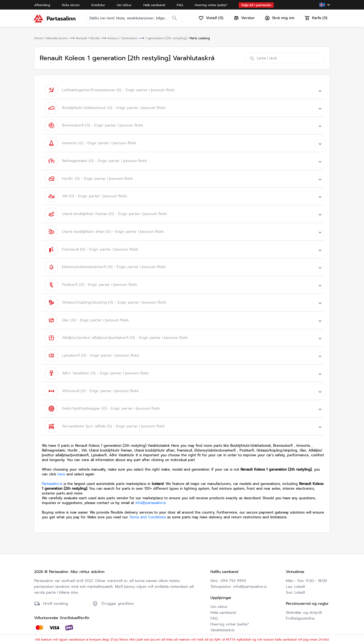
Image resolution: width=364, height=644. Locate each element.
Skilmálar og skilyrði (304, 603)
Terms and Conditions (148, 508)
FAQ (214, 609)
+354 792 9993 (233, 571)
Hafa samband (223, 603)
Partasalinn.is (52, 474)
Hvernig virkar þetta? (230, 615)
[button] (183, 90)
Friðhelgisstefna (300, 609)
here (61, 465)
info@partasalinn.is (151, 494)
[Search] (175, 20)
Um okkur (219, 597)
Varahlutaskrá (222, 621)
